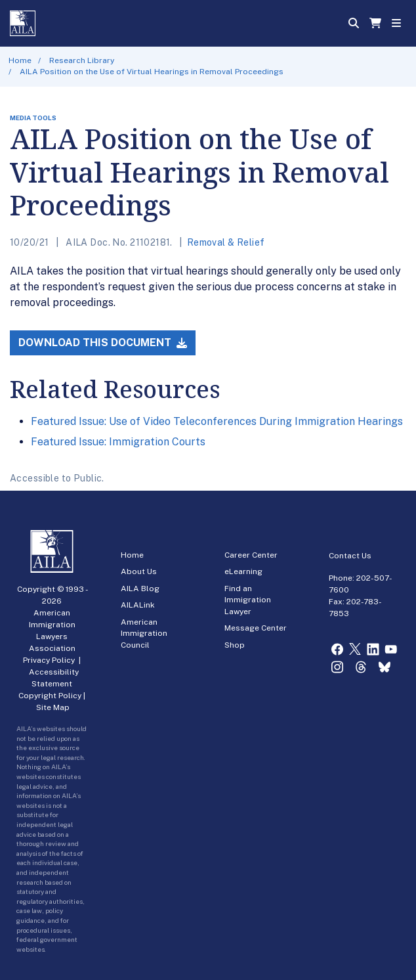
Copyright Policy (50, 696)
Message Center (256, 628)
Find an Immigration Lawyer (248, 600)
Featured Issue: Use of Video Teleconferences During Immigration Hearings (217, 421)
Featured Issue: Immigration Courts (118, 442)
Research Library (82, 60)
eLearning (243, 571)
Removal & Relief (226, 242)
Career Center (251, 555)
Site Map (53, 707)
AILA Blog (140, 589)
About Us (139, 571)
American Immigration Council (144, 634)
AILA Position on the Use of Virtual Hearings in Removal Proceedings (152, 72)
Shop (235, 645)
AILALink (138, 605)
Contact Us (350, 556)
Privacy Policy (49, 660)
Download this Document (103, 343)
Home (20, 60)
